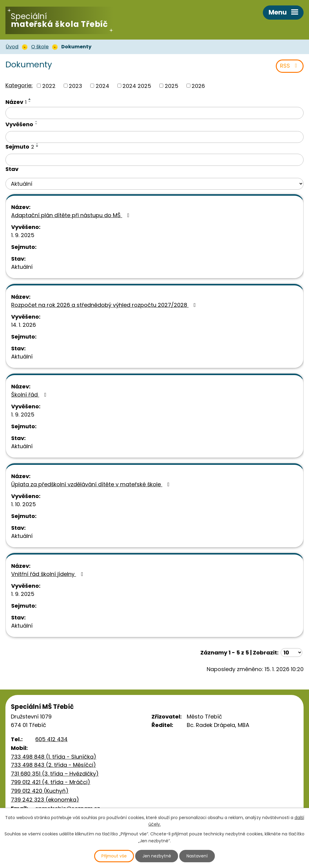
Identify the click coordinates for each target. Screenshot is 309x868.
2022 (49, 87)
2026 (198, 87)
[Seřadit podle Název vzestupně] (30, 100)
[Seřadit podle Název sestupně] (30, 103)
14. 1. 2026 (24, 326)
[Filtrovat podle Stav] (154, 185)
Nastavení (198, 856)
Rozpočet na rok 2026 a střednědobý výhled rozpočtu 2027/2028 (105, 306)
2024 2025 (137, 87)
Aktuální (22, 268)
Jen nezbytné (157, 856)
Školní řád (30, 396)
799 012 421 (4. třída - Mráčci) (51, 783)
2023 (75, 87)
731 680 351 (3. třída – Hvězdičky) (55, 775)
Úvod (12, 48)
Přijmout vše (114, 856)
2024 (102, 87)
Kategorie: (19, 86)
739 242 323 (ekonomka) (45, 801)
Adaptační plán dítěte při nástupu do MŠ (72, 216)
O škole (40, 48)
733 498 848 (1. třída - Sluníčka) (54, 758)
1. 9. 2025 (23, 236)
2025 (172, 87)
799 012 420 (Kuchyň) (40, 792)
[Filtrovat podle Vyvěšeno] (154, 138)
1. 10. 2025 (24, 505)
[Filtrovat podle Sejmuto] (154, 161)
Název (16, 103)
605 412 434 (51, 740)
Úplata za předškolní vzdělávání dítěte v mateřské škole (92, 485)
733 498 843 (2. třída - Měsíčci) (53, 766)
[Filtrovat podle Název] (154, 114)
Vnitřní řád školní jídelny (48, 575)
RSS (290, 67)
